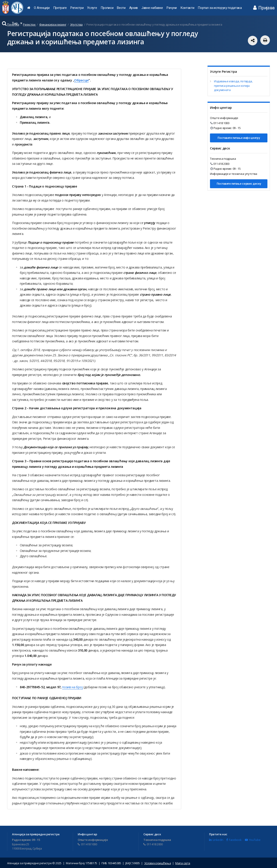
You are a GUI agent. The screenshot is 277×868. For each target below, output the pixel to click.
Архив (133, 8)
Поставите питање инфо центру (239, 138)
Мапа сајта (183, 862)
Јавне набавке (152, 8)
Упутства (76, 24)
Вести (121, 8)
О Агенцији (42, 8)
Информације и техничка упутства (234, 174)
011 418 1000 (220, 123)
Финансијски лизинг (53, 24)
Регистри (77, 8)
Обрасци (81, 80)
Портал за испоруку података (220, 8)
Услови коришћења (158, 862)
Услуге (92, 8)
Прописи (107, 8)
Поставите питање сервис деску (239, 184)
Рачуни (172, 8)
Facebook (234, 839)
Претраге (60, 8)
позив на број (72, 687)
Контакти (187, 8)
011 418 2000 (220, 164)
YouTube (253, 839)
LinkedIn (216, 839)
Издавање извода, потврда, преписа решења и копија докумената (233, 86)
